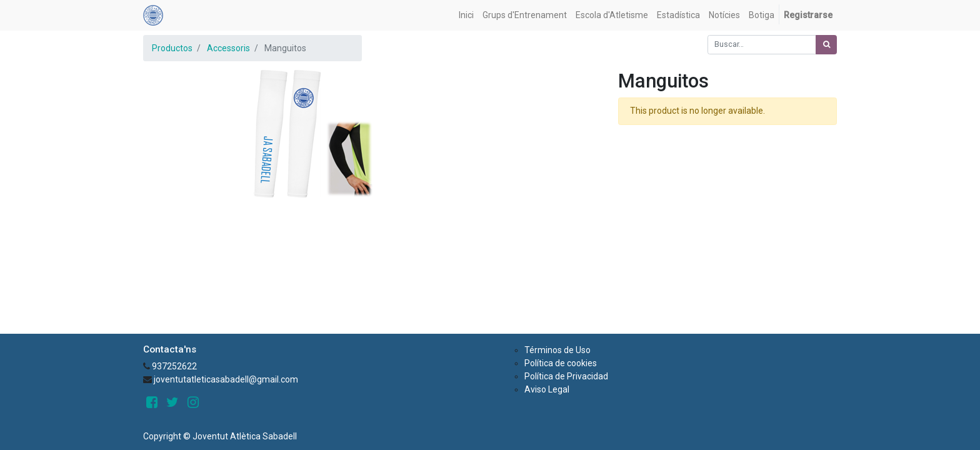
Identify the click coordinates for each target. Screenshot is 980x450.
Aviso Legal (547, 389)
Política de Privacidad (566, 376)
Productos (172, 48)
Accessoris (228, 48)
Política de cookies (561, 363)
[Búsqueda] (826, 45)
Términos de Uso (557, 350)
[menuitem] (466, 15)
